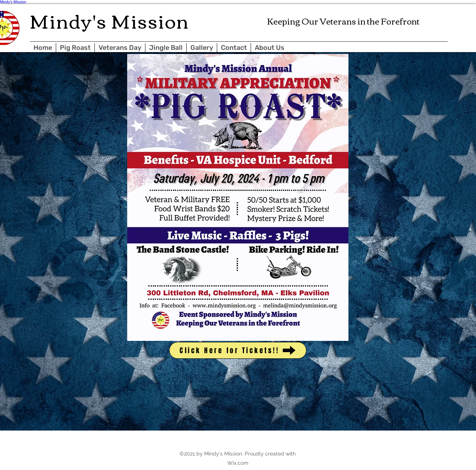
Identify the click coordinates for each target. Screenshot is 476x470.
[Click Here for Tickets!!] (238, 350)
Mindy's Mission (13, 2)
